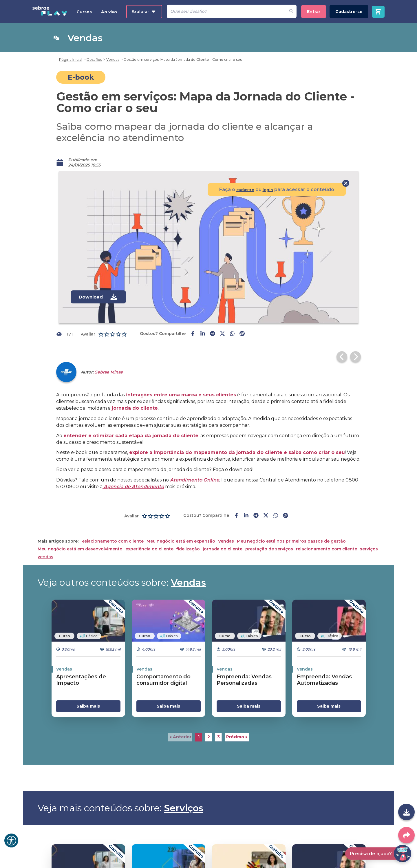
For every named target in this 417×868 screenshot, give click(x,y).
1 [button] (199, 726)
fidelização (188, 538)
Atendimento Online (194, 469)
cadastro (242, 189)
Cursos (84, 12)
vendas (45, 546)
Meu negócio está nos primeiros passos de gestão (291, 531)
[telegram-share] (213, 334)
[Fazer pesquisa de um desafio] (291, 11)
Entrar (314, 12)
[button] (180, 726)
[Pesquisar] (226, 11)
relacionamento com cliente (327, 538)
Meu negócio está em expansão (181, 531)
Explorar (143, 12)
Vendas (226, 531)
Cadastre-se (349, 12)
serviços (369, 538)
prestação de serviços (269, 538)
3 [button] (218, 726)
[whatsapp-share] (232, 334)
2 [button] (209, 726)
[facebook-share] (193, 334)
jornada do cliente (223, 538)
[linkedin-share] (203, 334)
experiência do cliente (149, 538)
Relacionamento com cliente (113, 531)
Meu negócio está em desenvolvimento (80, 538)
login (267, 189)
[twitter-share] (222, 334)
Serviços (184, 797)
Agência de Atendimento (133, 476)
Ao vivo (109, 12)
